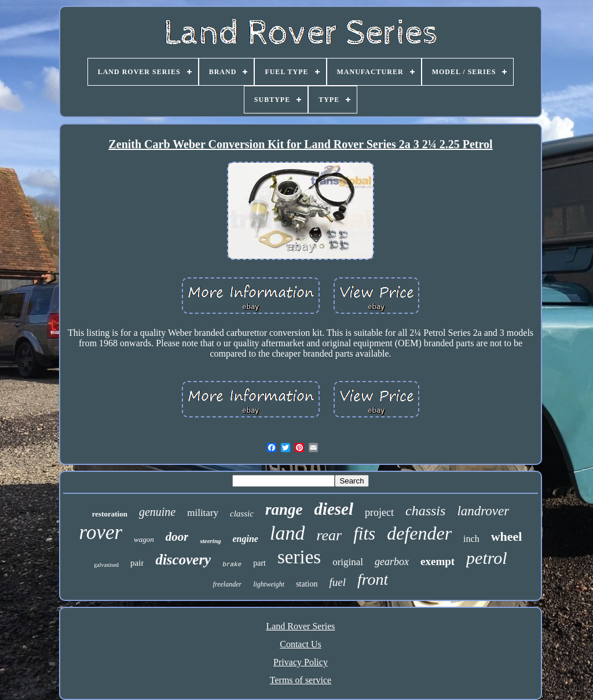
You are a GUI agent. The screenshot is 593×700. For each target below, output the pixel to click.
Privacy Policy (301, 662)
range (284, 510)
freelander (228, 584)
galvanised (106, 565)
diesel (334, 509)
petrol (487, 558)
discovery (183, 560)
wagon (144, 539)
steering (210, 541)
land (287, 533)
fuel (337, 582)
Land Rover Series (300, 626)
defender (419, 533)
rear (329, 535)
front (373, 579)
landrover (483, 511)
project (379, 512)
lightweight (269, 584)
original (348, 562)
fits (364, 534)
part (259, 563)
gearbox (392, 562)
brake (232, 565)
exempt (438, 561)
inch (471, 539)
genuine (157, 512)
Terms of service (301, 680)
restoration (110, 514)
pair (137, 563)
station (307, 584)
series (299, 557)
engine (246, 539)
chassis (425, 511)
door (177, 537)
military (203, 513)
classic (242, 514)
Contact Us (301, 644)
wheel (507, 536)
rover (101, 532)
